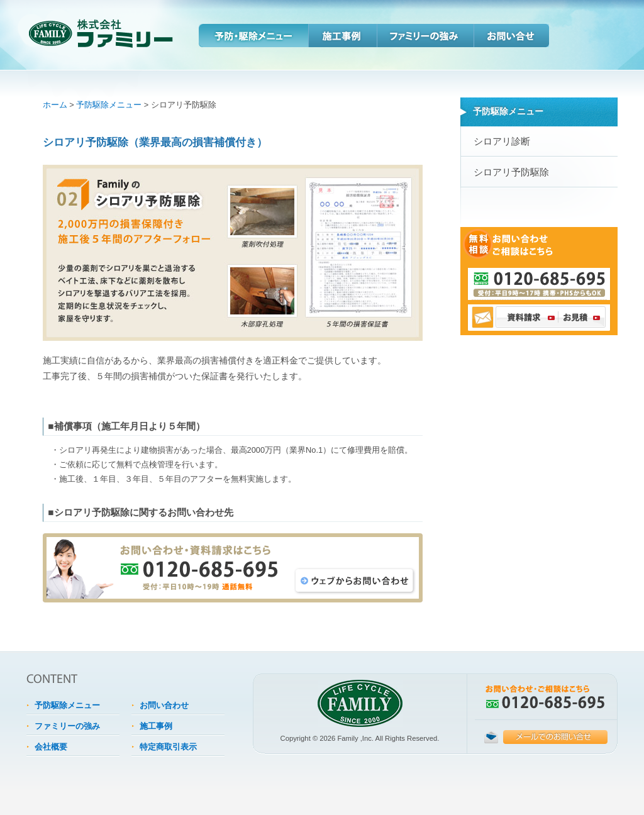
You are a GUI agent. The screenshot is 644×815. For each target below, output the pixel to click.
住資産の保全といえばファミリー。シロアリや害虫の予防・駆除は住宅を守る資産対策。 (78, 31)
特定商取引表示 (168, 747)
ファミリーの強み (425, 36)
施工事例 (342, 36)
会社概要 (51, 747)
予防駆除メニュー (109, 105)
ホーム (55, 105)
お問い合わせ (511, 36)
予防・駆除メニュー (253, 36)
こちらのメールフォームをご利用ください (546, 737)
